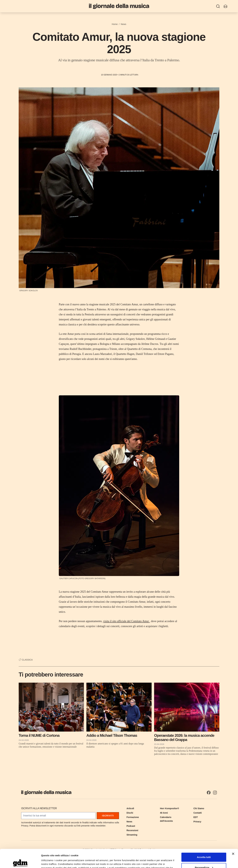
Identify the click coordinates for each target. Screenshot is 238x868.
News (123, 24)
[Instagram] (215, 793)
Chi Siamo (199, 808)
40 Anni (164, 813)
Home (115, 24)
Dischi (130, 813)
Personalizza (204, 849)
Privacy (197, 822)
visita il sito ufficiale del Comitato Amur (126, 621)
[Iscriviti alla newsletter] (225, 6)
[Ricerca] (218, 6)
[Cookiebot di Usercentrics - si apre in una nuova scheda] (20, 862)
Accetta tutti (204, 839)
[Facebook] (209, 793)
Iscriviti (108, 816)
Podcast (131, 826)
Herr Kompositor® (169, 808)
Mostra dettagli (50, 862)
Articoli (130, 808)
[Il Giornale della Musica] (119, 6)
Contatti (198, 813)
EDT (196, 817)
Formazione (133, 817)
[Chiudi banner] (233, 835)
